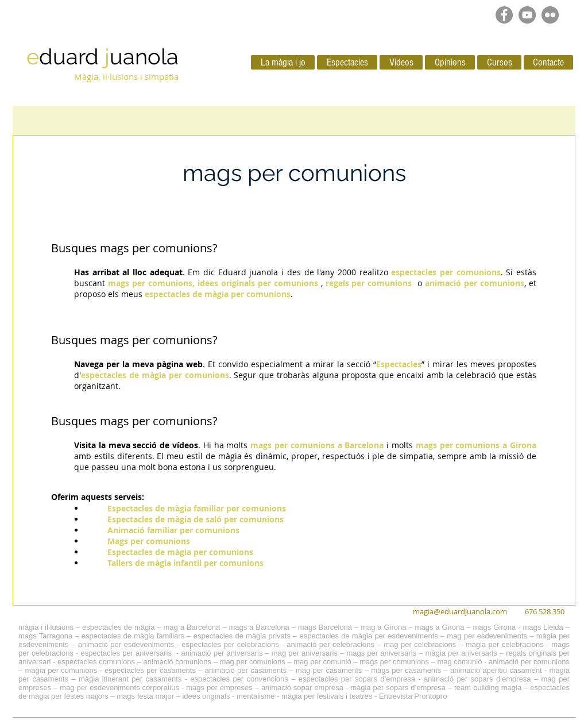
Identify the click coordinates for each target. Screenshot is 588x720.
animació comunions (178, 662)
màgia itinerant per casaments (130, 679)
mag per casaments (329, 670)
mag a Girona (383, 627)
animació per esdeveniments (126, 644)
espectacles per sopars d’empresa (357, 679)
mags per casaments (406, 670)
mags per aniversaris (381, 653)
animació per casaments (246, 670)
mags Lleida (543, 627)
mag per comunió (322, 662)
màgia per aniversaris (461, 653)
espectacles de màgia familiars (133, 636)
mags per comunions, (151, 283)
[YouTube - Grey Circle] (527, 15)
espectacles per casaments (150, 670)
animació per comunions (529, 662)
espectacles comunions (96, 662)
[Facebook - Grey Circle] (504, 15)
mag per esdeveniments (487, 636)
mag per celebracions (420, 644)
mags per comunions (156, 248)
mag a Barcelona (192, 627)
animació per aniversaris (222, 653)
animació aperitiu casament (496, 670)
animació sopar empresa (302, 688)
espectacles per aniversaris (126, 653)
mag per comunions (253, 662)
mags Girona (495, 627)
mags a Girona (440, 627)
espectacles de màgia (118, 627)
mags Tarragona (45, 636)
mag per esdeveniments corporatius (119, 688)
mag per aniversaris (305, 653)
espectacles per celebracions (230, 644)
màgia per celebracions (505, 644)
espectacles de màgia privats (242, 636)
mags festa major (145, 696)
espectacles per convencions (239, 679)
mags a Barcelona (259, 627)
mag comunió (459, 662)
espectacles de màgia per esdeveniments (368, 636)
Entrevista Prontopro (413, 696)
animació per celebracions (330, 644)
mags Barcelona (325, 627)
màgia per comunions (61, 670)
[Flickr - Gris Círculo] (550, 15)
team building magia (488, 688)
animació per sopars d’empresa (477, 679)
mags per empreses (219, 688)
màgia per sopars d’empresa (398, 688)
